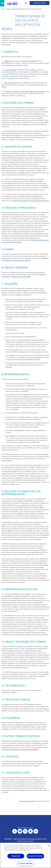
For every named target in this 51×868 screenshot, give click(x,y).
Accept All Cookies (35, 856)
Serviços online (40, 3)
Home (3, 9)
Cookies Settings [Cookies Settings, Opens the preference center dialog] (25, 863)
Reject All (16, 856)
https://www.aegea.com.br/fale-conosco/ (15, 79)
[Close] (49, 846)
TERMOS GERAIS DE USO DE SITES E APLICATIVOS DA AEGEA (24, 9)
